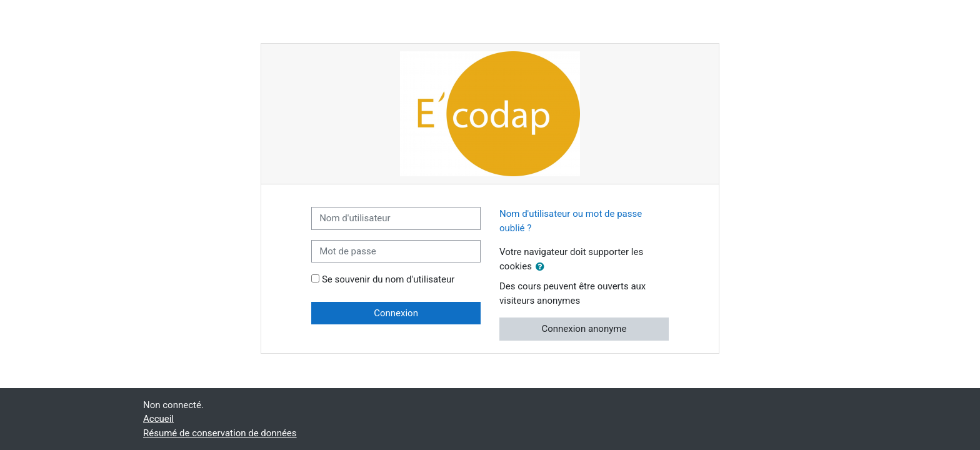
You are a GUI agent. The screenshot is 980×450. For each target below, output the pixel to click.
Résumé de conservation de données (220, 433)
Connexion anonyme (584, 329)
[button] (542, 267)
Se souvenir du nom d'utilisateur (388, 279)
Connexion (396, 313)
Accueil (158, 419)
